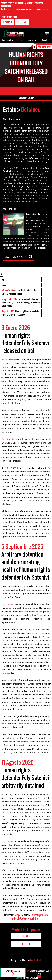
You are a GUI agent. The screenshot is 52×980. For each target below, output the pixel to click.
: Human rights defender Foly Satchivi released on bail (19, 292)
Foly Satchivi (8, 439)
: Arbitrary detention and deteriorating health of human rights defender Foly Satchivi (21, 302)
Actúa (26, 944)
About (4, 285)
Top (3, 280)
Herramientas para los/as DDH (7, 44)
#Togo (18, 915)
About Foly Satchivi (27, 98)
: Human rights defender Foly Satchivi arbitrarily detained (20, 313)
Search (44, 40)
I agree (8, 22)
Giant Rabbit (35, 960)
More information (9, 17)
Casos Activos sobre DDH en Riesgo (39, 972)
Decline (22, 22)
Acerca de (32, 40)
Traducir (46, 47)
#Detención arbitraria (30, 918)
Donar (20, 40)
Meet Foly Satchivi (16, 257)
